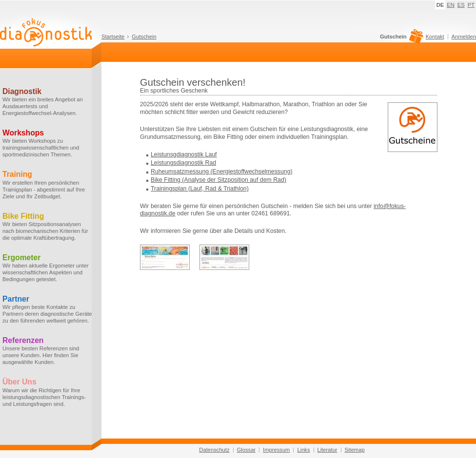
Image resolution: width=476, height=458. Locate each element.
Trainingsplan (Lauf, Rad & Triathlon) (200, 189)
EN (451, 5)
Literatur (327, 450)
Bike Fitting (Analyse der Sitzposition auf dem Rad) (218, 180)
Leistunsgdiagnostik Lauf (184, 154)
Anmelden (464, 37)
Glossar (247, 450)
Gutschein (144, 37)
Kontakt (435, 37)
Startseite (113, 37)
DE (440, 5)
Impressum (276, 450)
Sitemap (355, 450)
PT (471, 5)
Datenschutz (214, 450)
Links (303, 450)
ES (461, 5)
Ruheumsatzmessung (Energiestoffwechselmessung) (222, 172)
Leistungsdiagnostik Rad (183, 163)
